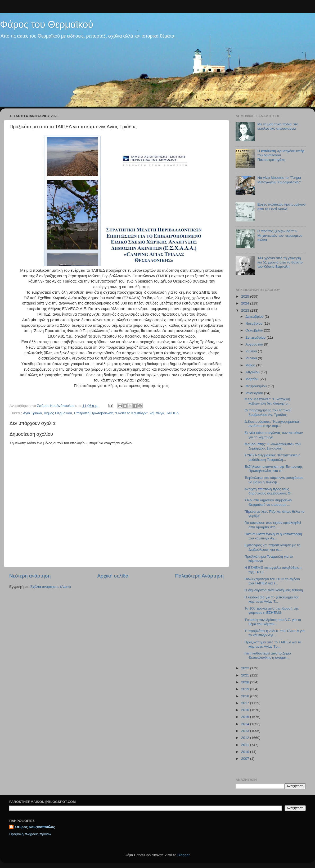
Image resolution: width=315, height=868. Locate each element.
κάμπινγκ (157, 413)
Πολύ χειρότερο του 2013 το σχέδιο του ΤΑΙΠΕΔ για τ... (272, 581)
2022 (246, 668)
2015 (246, 717)
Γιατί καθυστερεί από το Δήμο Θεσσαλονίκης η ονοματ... (268, 655)
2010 (246, 752)
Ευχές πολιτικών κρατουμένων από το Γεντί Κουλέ (281, 206)
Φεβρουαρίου (256, 386)
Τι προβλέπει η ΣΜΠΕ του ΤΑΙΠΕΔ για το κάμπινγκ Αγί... (275, 633)
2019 (246, 689)
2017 (246, 703)
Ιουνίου (252, 358)
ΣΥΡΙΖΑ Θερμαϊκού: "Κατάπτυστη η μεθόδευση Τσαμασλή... (273, 457)
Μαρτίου (253, 379)
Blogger (183, 855)
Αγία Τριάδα (33, 413)
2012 (246, 738)
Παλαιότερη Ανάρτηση (199, 576)
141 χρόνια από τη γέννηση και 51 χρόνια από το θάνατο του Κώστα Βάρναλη (280, 262)
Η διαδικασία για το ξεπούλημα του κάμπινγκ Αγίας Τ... (272, 599)
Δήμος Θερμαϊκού (58, 413)
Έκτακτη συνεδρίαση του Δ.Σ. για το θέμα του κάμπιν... (273, 622)
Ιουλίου (252, 351)
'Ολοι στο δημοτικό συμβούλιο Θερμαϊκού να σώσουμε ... (268, 502)
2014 (246, 724)
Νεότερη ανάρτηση (30, 576)
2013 (246, 731)
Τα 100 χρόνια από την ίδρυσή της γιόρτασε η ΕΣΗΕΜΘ (272, 610)
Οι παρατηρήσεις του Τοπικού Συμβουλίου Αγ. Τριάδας (268, 412)
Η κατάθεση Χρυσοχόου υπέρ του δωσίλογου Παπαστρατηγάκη (281, 155)
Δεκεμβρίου (255, 317)
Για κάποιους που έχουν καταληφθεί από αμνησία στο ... (273, 525)
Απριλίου (253, 372)
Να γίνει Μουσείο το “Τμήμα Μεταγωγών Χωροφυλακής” (279, 180)
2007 (246, 759)
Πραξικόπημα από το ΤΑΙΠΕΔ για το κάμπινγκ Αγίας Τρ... (273, 644)
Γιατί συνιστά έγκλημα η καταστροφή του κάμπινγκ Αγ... (273, 536)
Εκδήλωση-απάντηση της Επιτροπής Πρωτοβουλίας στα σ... (274, 469)
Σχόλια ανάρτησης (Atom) (51, 587)
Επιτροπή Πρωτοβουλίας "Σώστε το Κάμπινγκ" (111, 413)
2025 (246, 296)
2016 (246, 710)
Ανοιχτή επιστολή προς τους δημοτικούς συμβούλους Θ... (269, 491)
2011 (246, 745)
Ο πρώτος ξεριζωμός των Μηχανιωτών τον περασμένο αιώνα (280, 235)
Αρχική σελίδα (113, 576)
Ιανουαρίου (255, 393)
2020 (246, 682)
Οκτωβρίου (255, 330)
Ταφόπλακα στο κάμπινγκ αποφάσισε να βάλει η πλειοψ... (274, 480)
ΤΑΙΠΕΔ (172, 413)
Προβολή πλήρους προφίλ (30, 834)
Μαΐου (251, 365)
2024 (246, 303)
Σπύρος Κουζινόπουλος (35, 827)
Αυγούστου (255, 344)
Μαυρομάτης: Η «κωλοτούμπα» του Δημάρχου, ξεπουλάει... (273, 446)
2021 (246, 675)
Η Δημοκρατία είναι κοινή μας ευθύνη (274, 590)
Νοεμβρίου (254, 323)
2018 (246, 696)
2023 (246, 310)
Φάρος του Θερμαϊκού (47, 24)
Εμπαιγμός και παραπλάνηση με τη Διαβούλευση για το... (272, 547)
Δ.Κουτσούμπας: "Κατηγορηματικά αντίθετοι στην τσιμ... (272, 424)
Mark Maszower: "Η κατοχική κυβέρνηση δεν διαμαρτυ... (268, 401)
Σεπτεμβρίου (256, 337)
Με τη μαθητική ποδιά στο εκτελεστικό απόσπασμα (278, 126)
